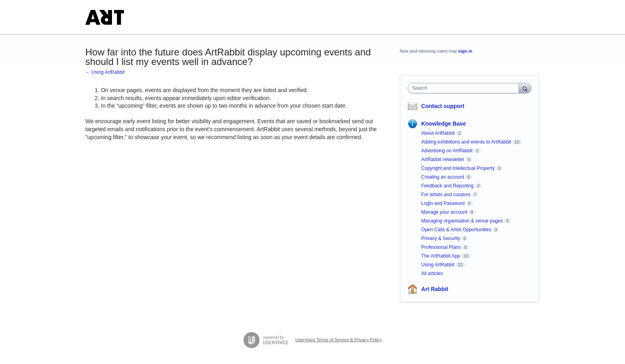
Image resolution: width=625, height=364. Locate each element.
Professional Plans (441, 247)
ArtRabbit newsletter (443, 159)
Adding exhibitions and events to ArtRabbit (466, 142)
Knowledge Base (444, 124)
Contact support (443, 106)
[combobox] (465, 88)
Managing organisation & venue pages (462, 221)
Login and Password (443, 203)
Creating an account (443, 177)
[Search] (525, 88)
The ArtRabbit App (441, 256)
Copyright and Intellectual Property (458, 168)
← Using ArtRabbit (105, 72)
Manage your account (444, 212)
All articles (432, 273)
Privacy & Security (441, 238)
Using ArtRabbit (438, 265)
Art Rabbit (435, 289)
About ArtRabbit (438, 133)
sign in (465, 51)
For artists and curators (446, 195)
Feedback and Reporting (447, 186)
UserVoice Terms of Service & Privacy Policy (339, 340)
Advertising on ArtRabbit (447, 151)
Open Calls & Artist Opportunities (456, 230)
